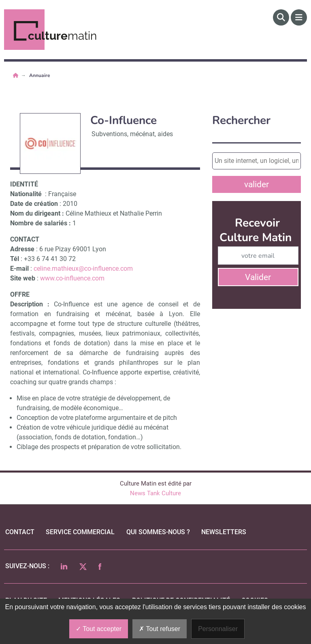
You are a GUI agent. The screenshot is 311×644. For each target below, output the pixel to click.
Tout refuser (160, 629)
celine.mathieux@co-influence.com (83, 269)
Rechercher (241, 121)
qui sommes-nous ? (158, 532)
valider (257, 184)
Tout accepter (99, 629)
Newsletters (224, 532)
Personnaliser (218, 629)
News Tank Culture (155, 493)
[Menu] (299, 17)
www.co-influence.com (72, 278)
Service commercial (80, 532)
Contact (20, 532)
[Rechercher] (281, 17)
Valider (258, 277)
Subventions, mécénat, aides (132, 134)
